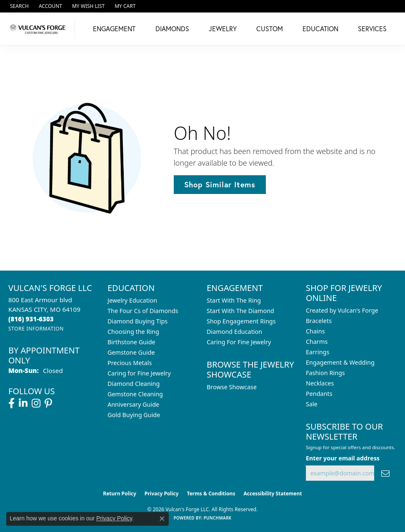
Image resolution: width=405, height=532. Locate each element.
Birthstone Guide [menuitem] (131, 342)
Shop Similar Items (220, 184)
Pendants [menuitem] (319, 394)
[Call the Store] (31, 319)
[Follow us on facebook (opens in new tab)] (11, 403)
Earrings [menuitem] (317, 352)
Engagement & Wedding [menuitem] (340, 362)
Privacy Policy (162, 493)
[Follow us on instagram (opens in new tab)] (36, 403)
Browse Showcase (232, 387)
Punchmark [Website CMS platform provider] (218, 518)
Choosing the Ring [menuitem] (133, 332)
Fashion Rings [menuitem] (325, 373)
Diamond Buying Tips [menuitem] (137, 321)
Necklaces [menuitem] (320, 383)
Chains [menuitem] (315, 331)
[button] (19, 6)
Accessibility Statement (272, 493)
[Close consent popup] (162, 519)
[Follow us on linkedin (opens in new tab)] (23, 403)
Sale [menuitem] (312, 404)
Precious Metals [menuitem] (130, 363)
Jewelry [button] (223, 29)
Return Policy (120, 493)
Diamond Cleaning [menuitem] (134, 384)
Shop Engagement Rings (241, 321)
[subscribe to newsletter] (385, 473)
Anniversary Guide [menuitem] (133, 404)
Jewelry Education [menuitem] (132, 300)
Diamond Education (234, 332)
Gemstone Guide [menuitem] (131, 352)
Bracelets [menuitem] (319, 321)
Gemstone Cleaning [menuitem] (135, 394)
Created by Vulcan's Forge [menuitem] (342, 310)
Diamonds (172, 29)
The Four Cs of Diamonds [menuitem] (143, 311)
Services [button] (372, 29)
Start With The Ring (234, 300)
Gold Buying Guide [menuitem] (134, 415)
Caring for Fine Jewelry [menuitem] (139, 373)
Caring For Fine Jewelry (239, 342)
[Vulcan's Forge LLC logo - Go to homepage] (40, 29)
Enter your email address (343, 458)
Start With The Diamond (240, 311)
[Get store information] (36, 329)
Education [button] (320, 29)
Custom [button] (270, 29)
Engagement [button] (114, 29)
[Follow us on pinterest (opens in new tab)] (48, 403)
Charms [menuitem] (317, 342)
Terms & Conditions (211, 493)
